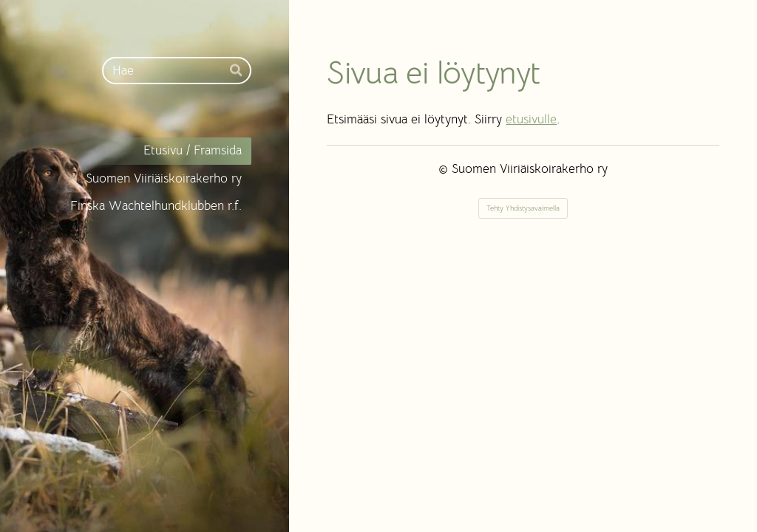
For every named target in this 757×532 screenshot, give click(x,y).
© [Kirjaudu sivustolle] (445, 169)
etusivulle (531, 119)
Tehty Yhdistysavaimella (523, 208)
